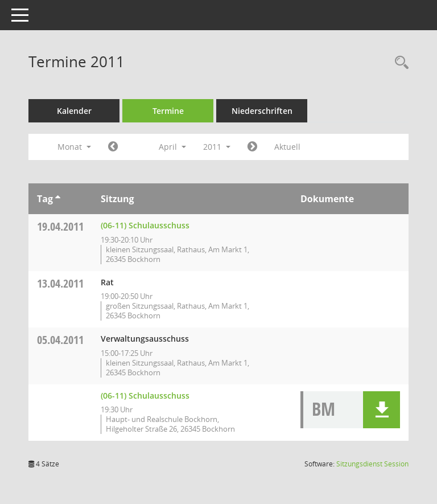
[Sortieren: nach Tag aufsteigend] (58, 199)
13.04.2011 (60, 283)
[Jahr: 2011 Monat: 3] (113, 147)
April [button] (172, 147)
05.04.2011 (60, 340)
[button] (382, 410)
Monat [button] (74, 147)
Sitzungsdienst (372, 464)
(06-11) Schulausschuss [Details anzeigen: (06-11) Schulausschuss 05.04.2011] (145, 396)
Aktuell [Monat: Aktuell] (287, 147)
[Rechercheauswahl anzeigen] (399, 63)
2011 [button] (217, 147)
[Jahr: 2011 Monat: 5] (252, 147)
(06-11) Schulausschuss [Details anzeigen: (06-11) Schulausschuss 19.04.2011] (145, 225)
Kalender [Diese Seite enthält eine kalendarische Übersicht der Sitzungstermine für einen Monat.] (74, 111)
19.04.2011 (60, 226)
